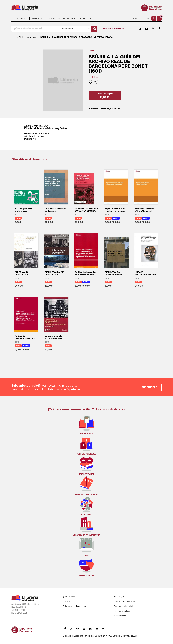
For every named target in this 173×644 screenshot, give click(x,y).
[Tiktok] (103, 629)
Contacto (67, 601)
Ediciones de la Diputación (74, 606)
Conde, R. (37, 126)
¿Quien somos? (70, 597)
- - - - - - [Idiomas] (139, 18)
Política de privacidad (123, 606)
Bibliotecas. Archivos (99, 109)
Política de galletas (122, 611)
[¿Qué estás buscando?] (35, 29)
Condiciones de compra (125, 601)
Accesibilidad (120, 616)
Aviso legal (119, 597)
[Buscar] (94, 29)
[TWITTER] (140, 29)
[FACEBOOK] (159, 29)
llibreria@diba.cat (19, 613)
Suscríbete (149, 387)
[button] (159, 18)
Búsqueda (113, 29)
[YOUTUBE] (147, 29)
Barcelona (115, 109)
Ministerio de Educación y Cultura (51, 128)
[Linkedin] (90, 629)
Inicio (14, 37)
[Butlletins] (97, 629)
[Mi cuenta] (154, 18)
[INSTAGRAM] (153, 29)
